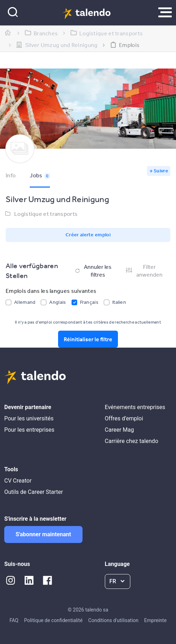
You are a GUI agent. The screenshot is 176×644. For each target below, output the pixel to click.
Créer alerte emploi (88, 235)
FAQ (14, 620)
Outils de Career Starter (34, 492)
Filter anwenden (144, 271)
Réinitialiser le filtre (88, 339)
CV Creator (18, 481)
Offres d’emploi (124, 418)
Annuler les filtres (93, 271)
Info (11, 175)
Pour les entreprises (29, 430)
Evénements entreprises (135, 407)
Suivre (161, 171)
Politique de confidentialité (53, 620)
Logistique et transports (46, 214)
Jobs (40, 175)
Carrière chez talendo (132, 441)
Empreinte (155, 620)
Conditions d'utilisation (113, 620)
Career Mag (119, 430)
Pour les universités (29, 418)
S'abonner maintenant (43, 534)
